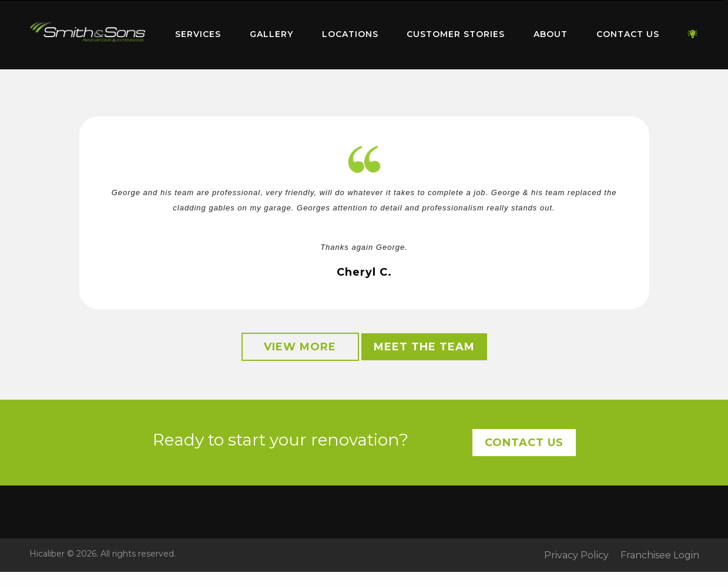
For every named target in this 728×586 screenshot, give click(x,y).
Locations (350, 34)
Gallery (271, 34)
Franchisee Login (660, 555)
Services (198, 34)
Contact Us (628, 34)
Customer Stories (456, 34)
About (551, 34)
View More (300, 347)
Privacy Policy (576, 555)
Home (88, 32)
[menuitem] (88, 35)
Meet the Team (424, 347)
